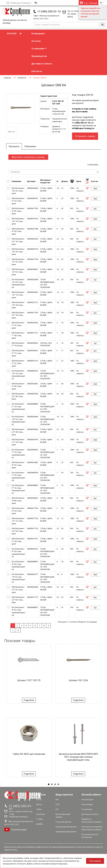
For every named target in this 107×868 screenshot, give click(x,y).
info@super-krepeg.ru (83, 128)
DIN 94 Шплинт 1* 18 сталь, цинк (18, 335)
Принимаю (95, 861)
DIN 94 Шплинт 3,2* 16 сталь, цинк (18, 241)
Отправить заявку (85, 136)
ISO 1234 (56, 104)
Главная (7, 78)
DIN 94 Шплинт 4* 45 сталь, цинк (18, 211)
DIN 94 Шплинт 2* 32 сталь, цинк (18, 201)
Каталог (41, 795)
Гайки (39, 809)
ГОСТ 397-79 (58, 101)
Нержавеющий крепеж (66, 832)
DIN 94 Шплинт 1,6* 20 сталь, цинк (18, 252)
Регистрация (87, 804)
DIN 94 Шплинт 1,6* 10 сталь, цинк (18, 221)
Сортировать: (93, 165)
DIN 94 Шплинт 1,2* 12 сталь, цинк (18, 521)
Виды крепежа (64, 795)
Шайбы (40, 824)
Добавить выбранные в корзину (28, 157)
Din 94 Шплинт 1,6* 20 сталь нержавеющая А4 (18, 283)
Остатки (36, 41)
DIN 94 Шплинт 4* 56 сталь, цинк (18, 231)
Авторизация (87, 799)
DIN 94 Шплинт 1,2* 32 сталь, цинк (18, 262)
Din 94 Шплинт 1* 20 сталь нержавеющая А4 (18, 476)
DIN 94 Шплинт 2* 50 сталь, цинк (18, 511)
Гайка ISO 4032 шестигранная (29, 754)
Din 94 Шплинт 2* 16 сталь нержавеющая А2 (18, 489)
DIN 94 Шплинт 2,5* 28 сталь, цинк (18, 432)
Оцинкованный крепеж (66, 827)
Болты (39, 799)
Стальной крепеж (63, 822)
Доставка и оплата (42, 64)
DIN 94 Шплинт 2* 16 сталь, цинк (18, 325)
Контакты (37, 71)
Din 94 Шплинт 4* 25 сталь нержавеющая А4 (18, 611)
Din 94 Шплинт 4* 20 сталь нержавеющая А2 (18, 565)
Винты (39, 804)
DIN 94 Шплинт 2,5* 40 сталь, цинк (18, 396)
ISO (57, 809)
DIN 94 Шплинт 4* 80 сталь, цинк (18, 501)
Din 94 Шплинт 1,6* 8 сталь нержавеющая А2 (18, 578)
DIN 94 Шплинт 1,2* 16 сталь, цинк (18, 442)
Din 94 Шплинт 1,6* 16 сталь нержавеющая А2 (18, 375)
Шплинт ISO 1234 (78, 680)
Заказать (14, 146)
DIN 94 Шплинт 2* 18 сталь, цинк (18, 541)
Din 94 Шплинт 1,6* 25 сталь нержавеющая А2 (18, 420)
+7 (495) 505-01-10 (49, 11)
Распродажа (38, 33)
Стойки (40, 819)
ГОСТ (58, 804)
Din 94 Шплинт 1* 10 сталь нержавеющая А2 (18, 454)
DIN (57, 799)
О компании (39, 49)
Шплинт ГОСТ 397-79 (29, 680)
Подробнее (29, 700)
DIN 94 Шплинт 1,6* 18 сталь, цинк (18, 305)
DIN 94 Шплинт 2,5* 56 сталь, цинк (18, 600)
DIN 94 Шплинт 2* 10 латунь (18, 344)
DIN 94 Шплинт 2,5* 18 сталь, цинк (18, 315)
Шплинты (22, 78)
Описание (30, 146)
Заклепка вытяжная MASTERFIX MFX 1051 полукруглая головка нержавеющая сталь (78, 757)
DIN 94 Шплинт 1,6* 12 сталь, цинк (18, 295)
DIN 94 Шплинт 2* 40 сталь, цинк (18, 386)
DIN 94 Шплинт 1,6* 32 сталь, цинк (18, 272)
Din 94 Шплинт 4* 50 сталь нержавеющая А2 (18, 553)
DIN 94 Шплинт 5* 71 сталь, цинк (18, 353)
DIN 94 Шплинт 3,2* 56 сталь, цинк (18, 531)
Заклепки (41, 814)
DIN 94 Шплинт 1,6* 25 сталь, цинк (18, 191)
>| (18, 630)
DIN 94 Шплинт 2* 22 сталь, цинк (18, 363)
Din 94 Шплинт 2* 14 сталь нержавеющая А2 (18, 408)
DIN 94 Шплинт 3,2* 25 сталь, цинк (18, 589)
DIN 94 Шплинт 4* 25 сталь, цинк (18, 465)
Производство (39, 56)
